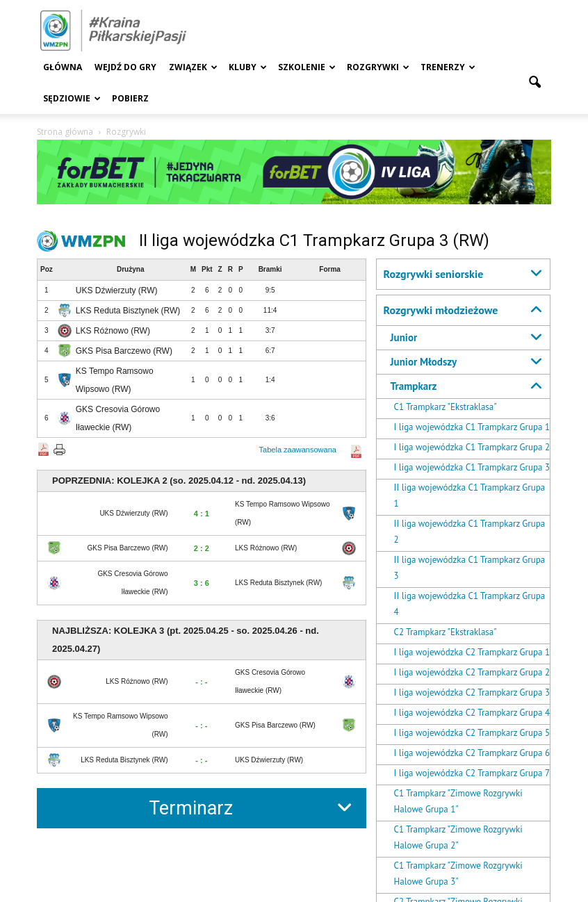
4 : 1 (202, 514)
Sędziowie (72, 98)
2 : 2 (202, 548)
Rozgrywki (378, 67)
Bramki (270, 269)
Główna (63, 67)
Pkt (207, 269)
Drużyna (130, 269)
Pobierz (130, 98)
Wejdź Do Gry (125, 67)
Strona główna (65, 132)
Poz (47, 269)
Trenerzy (448, 67)
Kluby (248, 67)
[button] (534, 83)
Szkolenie (307, 67)
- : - (201, 682)
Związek (193, 67)
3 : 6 (202, 583)
